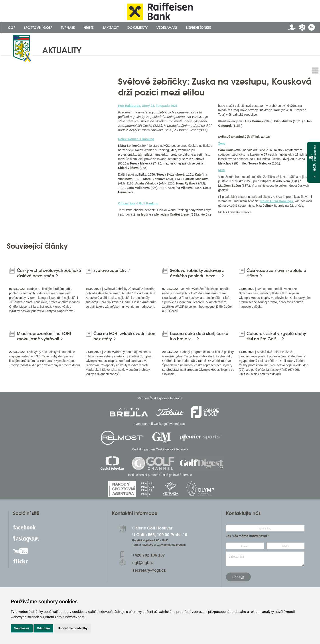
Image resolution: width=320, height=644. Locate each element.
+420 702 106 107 (149, 555)
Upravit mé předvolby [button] (72, 628)
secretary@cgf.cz (149, 570)
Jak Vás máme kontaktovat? (247, 536)
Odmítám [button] (43, 628)
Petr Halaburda (129, 106)
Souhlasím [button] (22, 628)
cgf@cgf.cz (143, 563)
